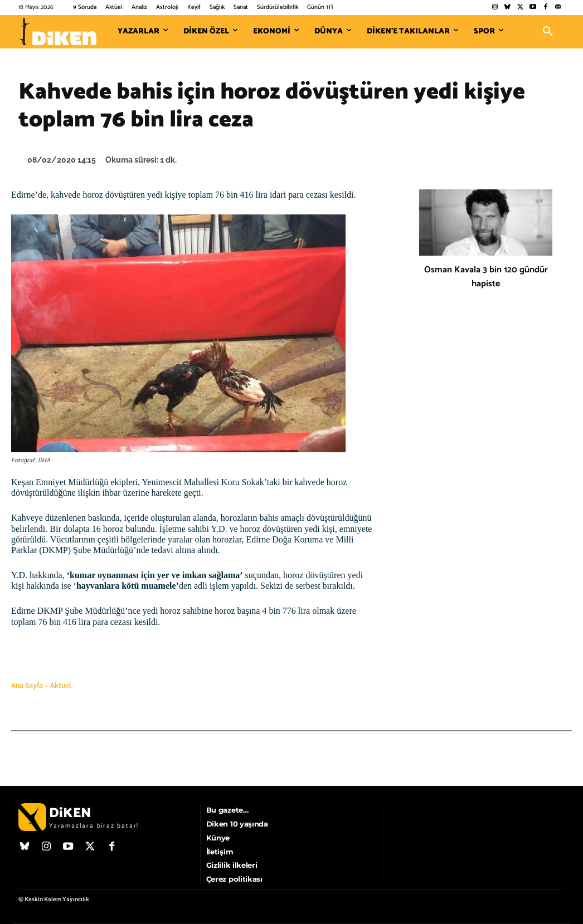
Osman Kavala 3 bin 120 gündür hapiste (486, 277)
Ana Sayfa (27, 686)
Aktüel (61, 686)
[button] (548, 32)
